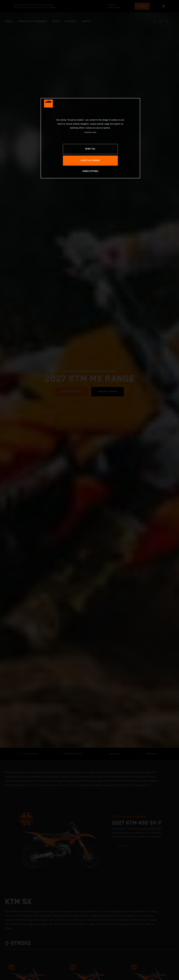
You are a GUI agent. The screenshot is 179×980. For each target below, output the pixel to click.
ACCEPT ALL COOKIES (90, 161)
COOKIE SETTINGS (90, 171)
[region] (90, 138)
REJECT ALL (90, 149)
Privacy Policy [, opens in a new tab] (88, 132)
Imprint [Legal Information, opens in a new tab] (94, 132)
